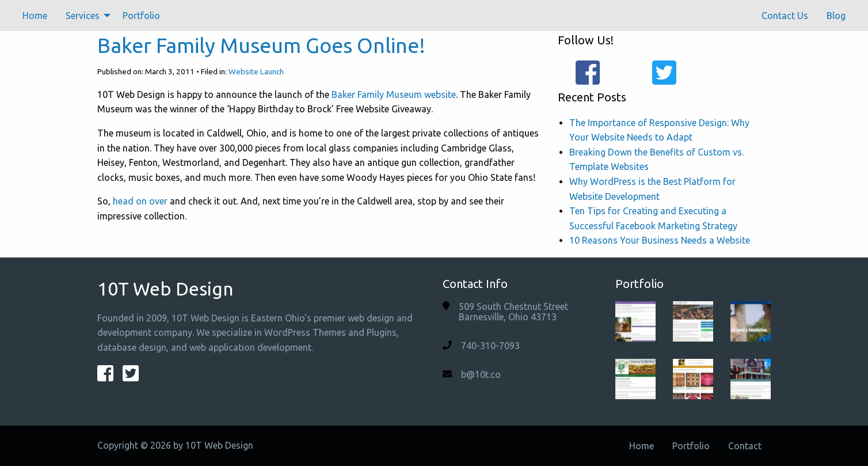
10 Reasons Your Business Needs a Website (660, 240)
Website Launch (256, 71)
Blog (836, 16)
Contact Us (785, 16)
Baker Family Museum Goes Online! (261, 45)
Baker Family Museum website (394, 94)
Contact (745, 446)
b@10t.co (481, 374)
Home (35, 16)
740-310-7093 (490, 346)
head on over (140, 201)
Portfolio (141, 16)
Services (83, 16)
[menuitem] (35, 16)
